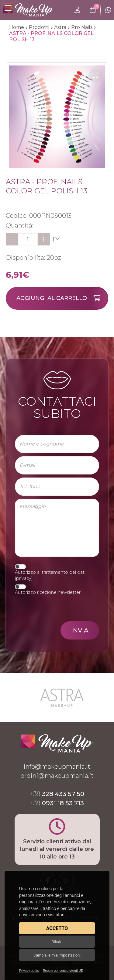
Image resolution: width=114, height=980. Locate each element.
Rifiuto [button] (57, 942)
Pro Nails (82, 27)
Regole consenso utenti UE (63, 971)
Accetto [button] (57, 928)
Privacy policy (29, 971)
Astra (60, 27)
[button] (95, 75)
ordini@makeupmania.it (57, 776)
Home (17, 27)
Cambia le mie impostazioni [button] (57, 955)
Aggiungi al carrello (62, 298)
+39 (57, 794)
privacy (24, 578)
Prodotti (39, 27)
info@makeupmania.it (57, 767)
